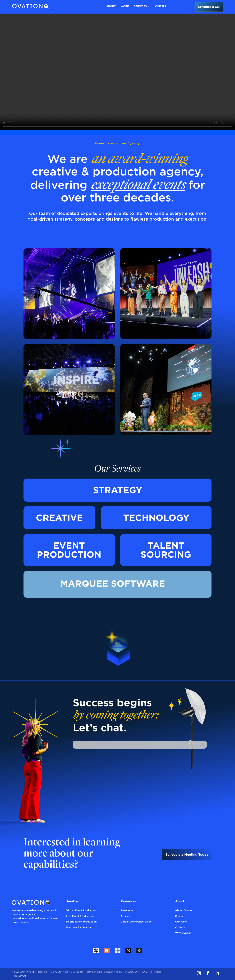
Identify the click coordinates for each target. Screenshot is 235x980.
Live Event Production (80, 916)
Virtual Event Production (81, 910)
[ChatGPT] (96, 951)
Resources (127, 910)
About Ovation (184, 910)
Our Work (181, 922)
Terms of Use (94, 972)
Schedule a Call (209, 7)
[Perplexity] (139, 951)
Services (140, 6)
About (111, 6)
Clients (161, 6)
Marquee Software (113, 583)
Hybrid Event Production (81, 922)
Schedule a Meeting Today (187, 854)
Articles (125, 916)
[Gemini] (117, 951)
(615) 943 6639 (73, 972)
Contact (180, 927)
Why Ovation (183, 933)
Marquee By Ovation (79, 927)
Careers (180, 916)
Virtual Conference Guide (136, 922)
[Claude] (107, 951)
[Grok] (128, 951)
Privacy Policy (113, 972)
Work (125, 6)
